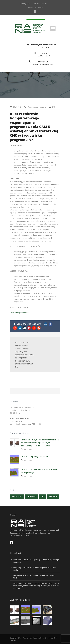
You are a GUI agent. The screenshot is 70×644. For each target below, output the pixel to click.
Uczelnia (36, 4)
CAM (54, 107)
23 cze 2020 (28, 460)
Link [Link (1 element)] (43, 497)
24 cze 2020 (28, 450)
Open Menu (53, 29)
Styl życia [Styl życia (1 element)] (53, 497)
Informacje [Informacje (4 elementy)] (32, 497)
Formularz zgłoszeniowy (19, 313)
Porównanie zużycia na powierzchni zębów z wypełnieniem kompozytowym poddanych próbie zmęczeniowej (40, 443)
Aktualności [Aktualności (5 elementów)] (17, 497)
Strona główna (25, 4)
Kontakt (45, 4)
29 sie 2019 (17, 107)
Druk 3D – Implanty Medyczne (34, 457)
